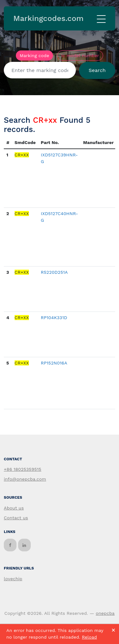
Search (97, 70)
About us (14, 508)
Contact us (16, 518)
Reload (89, 637)
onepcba (105, 613)
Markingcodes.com (48, 18)
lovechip (13, 579)
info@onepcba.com (25, 479)
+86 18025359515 (23, 469)
